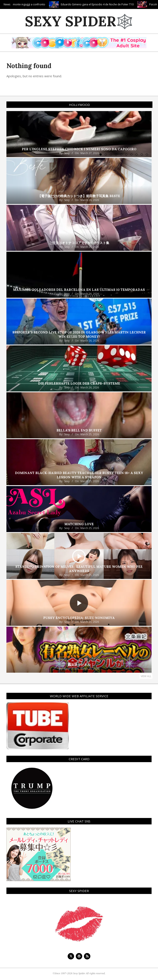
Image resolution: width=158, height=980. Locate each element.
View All (146, 676)
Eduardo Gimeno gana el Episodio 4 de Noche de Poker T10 (117, 4)
